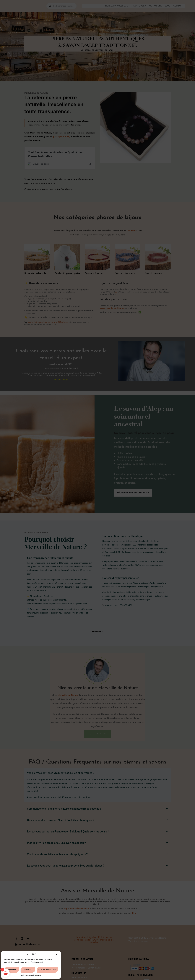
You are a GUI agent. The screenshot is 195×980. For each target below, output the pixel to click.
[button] (57, 954)
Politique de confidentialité (31, 975)
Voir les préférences (47, 970)
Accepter (12, 970)
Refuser (28, 970)
